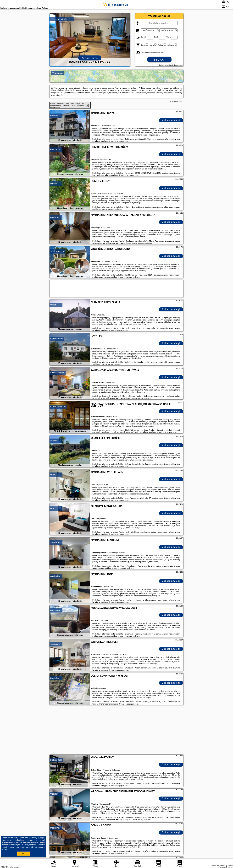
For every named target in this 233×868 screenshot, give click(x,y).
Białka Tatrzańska (58, 407)
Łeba (53, 475)
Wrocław (54, 794)
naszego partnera (121, 141)
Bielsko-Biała (56, 760)
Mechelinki (55, 576)
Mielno (54, 183)
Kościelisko (55, 678)
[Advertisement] (116, 730)
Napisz (230, 867)
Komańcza (55, 149)
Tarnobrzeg (55, 542)
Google (42, 838)
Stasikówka (55, 828)
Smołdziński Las (57, 251)
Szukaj (159, 60)
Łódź (52, 508)
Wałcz (53, 305)
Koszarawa (55, 610)
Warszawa (55, 644)
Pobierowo (55, 116)
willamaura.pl (116, 5)
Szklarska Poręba (58, 373)
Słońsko (54, 441)
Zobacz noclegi (171, 120)
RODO (4, 849)
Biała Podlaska (57, 339)
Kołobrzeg (55, 217)
